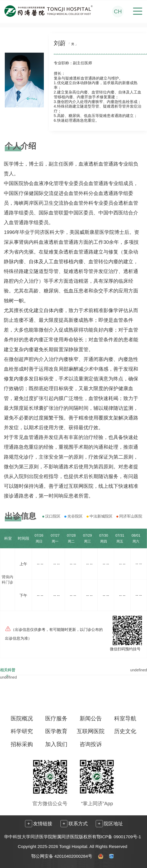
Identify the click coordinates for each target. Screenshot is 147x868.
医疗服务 (56, 719)
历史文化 (125, 731)
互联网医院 (91, 731)
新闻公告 (91, 719)
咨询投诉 (91, 744)
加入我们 (56, 744)
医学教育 (56, 731)
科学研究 (22, 731)
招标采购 (22, 744)
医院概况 (22, 719)
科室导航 (125, 719)
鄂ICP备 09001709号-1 (119, 837)
